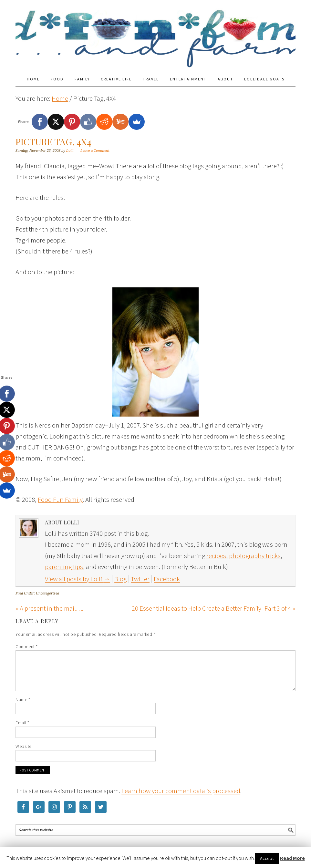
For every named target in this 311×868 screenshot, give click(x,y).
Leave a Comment (95, 151)
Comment (27, 646)
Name (23, 699)
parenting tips (64, 567)
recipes (216, 556)
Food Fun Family (155, 33)
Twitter (140, 579)
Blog (120, 579)
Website (24, 746)
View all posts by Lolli (78, 579)
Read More (292, 858)
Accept (267, 858)
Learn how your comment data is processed (181, 791)
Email (22, 723)
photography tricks (255, 556)
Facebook (167, 579)
